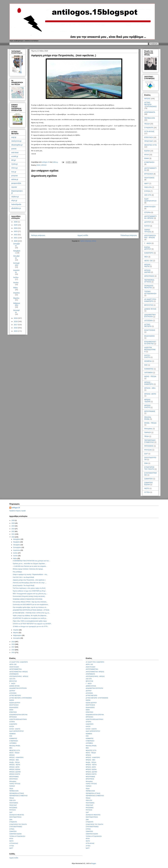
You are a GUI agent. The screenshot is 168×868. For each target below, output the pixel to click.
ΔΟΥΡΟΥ (148, 222)
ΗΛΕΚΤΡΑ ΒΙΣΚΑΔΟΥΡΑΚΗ (150, 350)
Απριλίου (17, 293)
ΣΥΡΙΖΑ (147, 191)
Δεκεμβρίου (17, 245)
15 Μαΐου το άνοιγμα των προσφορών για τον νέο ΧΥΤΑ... (31, 627)
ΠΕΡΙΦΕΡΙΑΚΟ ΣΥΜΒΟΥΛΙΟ (150, 441)
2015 (16, 331)
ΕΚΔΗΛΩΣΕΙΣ (150, 336)
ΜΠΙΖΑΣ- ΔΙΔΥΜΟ (148, 271)
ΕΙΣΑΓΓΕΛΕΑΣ (150, 330)
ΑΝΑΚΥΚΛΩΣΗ (150, 207)
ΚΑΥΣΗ (147, 226)
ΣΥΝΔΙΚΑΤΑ (149, 128)
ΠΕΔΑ (147, 436)
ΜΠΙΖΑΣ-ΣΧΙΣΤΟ (148, 406)
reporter (14, 187)
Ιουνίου (16, 283)
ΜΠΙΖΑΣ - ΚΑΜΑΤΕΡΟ (149, 383)
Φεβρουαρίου (17, 304)
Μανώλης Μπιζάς (148, 418)
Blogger (94, 863)
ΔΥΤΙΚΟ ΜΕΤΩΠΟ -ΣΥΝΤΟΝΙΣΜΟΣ (150, 104)
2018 (16, 321)
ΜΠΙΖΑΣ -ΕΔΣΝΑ (147, 401)
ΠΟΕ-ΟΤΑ (148, 187)
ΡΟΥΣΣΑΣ (148, 450)
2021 (16, 238)
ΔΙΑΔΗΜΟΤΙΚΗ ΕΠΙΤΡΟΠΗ (150, 316)
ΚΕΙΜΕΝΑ (148, 361)
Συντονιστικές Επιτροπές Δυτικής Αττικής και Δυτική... (29, 596)
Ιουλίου (16, 277)
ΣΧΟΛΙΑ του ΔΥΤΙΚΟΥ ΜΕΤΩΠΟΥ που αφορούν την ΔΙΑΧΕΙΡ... (32, 624)
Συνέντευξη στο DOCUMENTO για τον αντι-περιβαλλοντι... (31, 605)
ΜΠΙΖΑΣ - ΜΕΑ (150, 388)
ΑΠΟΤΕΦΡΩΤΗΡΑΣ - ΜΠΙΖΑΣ (150, 236)
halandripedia (16, 204)
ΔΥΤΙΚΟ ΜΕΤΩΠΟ (148, 325)
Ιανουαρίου (16, 311)
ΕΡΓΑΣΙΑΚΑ (149, 174)
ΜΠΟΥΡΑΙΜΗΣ (150, 411)
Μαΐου (16, 288)
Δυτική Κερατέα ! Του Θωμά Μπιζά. (24, 585)
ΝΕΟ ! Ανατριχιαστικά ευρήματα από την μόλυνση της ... (30, 594)
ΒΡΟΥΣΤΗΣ (149, 305)
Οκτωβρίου (16, 257)
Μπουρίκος (148, 429)
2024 (16, 228)
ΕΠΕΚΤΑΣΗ (149, 137)
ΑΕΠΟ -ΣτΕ (148, 261)
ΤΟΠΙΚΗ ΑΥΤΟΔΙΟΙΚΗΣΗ (150, 293)
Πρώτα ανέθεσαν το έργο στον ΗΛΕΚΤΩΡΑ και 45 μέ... (30, 591)
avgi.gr (14, 137)
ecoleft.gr (15, 156)
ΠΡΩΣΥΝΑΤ (149, 141)
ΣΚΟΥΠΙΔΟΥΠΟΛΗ (15, 817)
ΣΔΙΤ (146, 454)
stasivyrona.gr (16, 141)
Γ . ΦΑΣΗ (148, 243)
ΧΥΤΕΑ (147, 492)
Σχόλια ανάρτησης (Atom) (88, 241)
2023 (16, 231)
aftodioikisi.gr (16, 208)
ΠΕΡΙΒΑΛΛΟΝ (150, 118)
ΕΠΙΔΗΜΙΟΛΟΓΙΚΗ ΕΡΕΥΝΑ (150, 343)
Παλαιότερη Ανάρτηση (129, 235)
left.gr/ (14, 160)
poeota (14, 149)
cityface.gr (15, 197)
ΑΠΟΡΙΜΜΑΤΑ (150, 112)
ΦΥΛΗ (147, 155)
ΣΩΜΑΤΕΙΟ (149, 479)
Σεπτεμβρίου (16, 264)
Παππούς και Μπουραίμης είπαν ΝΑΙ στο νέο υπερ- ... (30, 583)
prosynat (14, 176)
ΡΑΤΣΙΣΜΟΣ (149, 446)
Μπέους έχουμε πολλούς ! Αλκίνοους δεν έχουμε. (28, 569)
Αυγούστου (16, 271)
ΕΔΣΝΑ (147, 151)
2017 (16, 325)
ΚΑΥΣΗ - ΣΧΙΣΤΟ (147, 356)
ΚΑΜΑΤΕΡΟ (149, 253)
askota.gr (15, 179)
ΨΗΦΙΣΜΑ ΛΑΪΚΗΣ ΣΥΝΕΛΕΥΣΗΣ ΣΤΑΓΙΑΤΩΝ (28, 599)
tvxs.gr (14, 172)
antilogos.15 (16, 508)
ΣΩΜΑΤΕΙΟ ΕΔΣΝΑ (149, 484)
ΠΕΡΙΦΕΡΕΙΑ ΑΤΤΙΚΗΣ (149, 281)
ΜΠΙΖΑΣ (44, 165)
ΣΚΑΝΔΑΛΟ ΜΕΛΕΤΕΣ (149, 287)
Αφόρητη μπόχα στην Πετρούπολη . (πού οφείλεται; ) (29, 580)
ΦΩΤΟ (147, 488)
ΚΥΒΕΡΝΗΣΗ (149, 162)
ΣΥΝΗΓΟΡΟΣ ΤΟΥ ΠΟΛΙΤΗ (149, 468)
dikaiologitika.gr (17, 145)
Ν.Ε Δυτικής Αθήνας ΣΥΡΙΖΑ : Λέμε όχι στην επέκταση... (30, 602)
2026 (16, 222)
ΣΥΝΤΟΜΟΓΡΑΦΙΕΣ (16, 827)
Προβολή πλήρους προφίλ (17, 511)
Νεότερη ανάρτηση (38, 235)
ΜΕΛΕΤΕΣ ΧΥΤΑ (150, 145)
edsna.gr (14, 168)
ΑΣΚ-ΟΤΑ (148, 195)
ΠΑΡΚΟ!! (148, 432)
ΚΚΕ (146, 365)
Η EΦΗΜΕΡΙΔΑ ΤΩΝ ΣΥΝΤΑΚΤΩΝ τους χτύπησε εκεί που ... (32, 561)
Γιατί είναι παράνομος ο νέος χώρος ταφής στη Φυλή (29, 588)
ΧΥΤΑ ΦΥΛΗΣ (149, 131)
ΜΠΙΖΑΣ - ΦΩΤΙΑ (148, 265)
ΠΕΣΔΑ (147, 124)
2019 (16, 318)
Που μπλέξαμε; (17, 572)
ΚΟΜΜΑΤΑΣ (149, 369)
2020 (16, 241)
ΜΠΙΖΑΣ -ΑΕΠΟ (150, 394)
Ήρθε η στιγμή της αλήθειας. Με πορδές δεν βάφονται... (30, 616)
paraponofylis (16, 183)
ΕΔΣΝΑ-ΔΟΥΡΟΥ (148, 248)
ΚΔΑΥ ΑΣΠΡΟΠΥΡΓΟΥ (150, 200)
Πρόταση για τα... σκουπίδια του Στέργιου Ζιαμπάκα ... (30, 564)
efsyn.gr (14, 201)
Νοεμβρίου (17, 542)
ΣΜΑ (146, 463)
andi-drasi (15, 153)
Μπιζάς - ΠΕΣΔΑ (150, 423)
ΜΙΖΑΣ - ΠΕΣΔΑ (150, 376)
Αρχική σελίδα (83, 235)
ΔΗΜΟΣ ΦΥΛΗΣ (150, 309)
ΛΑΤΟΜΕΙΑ (148, 373)
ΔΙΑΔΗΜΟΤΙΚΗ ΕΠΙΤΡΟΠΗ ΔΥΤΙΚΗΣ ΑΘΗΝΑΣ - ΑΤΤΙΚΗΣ (31, 610)
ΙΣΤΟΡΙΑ (147, 212)
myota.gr (14, 164)
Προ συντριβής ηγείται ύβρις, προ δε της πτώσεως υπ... (30, 607)
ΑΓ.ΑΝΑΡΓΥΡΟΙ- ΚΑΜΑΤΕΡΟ (150, 300)
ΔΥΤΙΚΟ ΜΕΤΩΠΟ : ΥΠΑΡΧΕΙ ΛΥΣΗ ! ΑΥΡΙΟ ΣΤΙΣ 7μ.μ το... (31, 613)
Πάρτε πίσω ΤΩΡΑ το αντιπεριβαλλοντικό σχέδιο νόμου (30, 621)
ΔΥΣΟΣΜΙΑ (148, 321)
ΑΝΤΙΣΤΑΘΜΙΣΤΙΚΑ (16, 669)
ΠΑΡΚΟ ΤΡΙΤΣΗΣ (148, 231)
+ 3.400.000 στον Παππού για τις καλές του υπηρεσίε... (30, 566)
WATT (147, 184)
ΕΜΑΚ (38, 165)
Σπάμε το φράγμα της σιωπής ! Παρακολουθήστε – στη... (30, 574)
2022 (16, 235)
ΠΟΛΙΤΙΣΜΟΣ (149, 178)
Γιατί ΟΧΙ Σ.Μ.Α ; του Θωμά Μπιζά (23, 577)
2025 (16, 225)
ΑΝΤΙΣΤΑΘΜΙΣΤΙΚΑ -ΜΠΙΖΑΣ (150, 217)
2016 (16, 328)
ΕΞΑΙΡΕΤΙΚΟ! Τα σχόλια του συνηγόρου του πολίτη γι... (30, 618)
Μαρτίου (16, 298)
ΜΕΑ (146, 257)
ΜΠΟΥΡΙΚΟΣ (149, 276)
